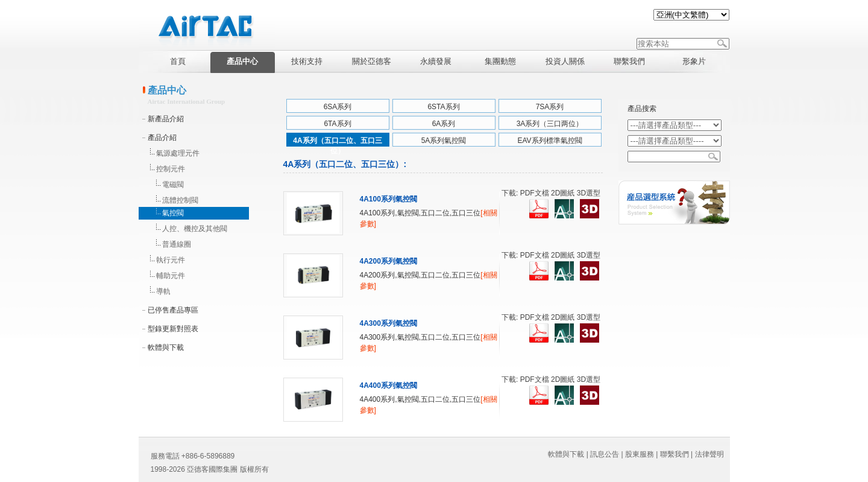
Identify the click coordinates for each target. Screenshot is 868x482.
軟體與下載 (166, 347)
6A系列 (444, 124)
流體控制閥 (180, 200)
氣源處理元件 (178, 153)
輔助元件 (171, 276)
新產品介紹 (166, 119)
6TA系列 (337, 124)
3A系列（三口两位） (550, 124)
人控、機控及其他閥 (195, 229)
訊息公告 (605, 454)
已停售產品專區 (173, 310)
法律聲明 (709, 454)
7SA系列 (550, 107)
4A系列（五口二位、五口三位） (337, 143)
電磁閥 (173, 185)
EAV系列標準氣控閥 (549, 141)
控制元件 (171, 169)
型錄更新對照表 (173, 329)
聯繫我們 (675, 454)
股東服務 (640, 454)
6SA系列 (338, 107)
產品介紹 (162, 138)
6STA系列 (443, 107)
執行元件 (171, 260)
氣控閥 (173, 213)
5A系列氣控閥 (444, 141)
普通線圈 (177, 244)
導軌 (163, 291)
